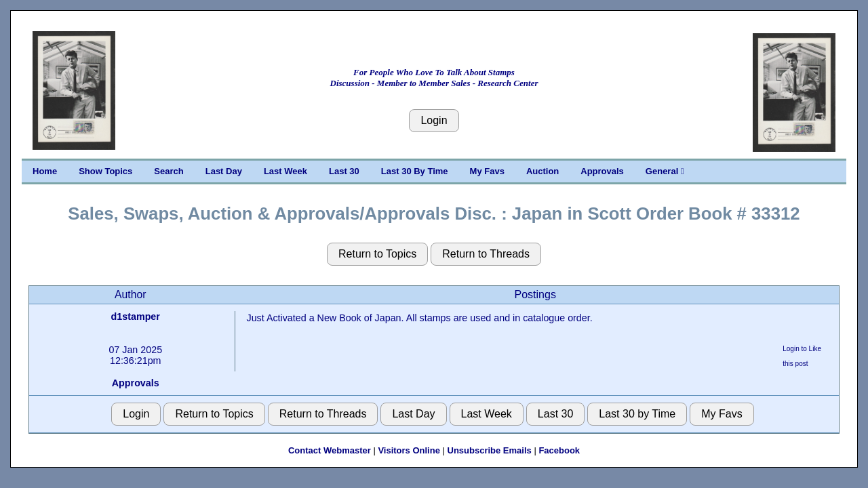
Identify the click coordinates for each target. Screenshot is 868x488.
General (665, 171)
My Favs (487, 171)
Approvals (602, 171)
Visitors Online (409, 450)
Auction (542, 171)
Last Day (224, 171)
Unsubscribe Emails (490, 450)
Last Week (285, 171)
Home (45, 171)
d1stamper (136, 317)
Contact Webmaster (330, 450)
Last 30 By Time (415, 171)
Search (169, 171)
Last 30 (344, 171)
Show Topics (105, 171)
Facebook (559, 450)
